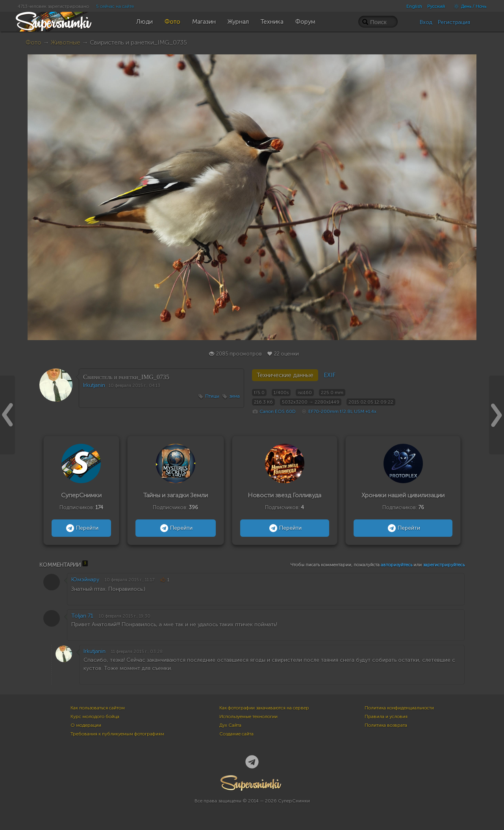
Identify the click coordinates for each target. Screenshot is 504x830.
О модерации (86, 725)
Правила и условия (386, 716)
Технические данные (285, 375)
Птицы (212, 396)
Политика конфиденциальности (399, 708)
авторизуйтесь (397, 565)
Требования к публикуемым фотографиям (117, 734)
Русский (436, 6)
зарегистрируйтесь (444, 565)
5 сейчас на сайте (115, 6)
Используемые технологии (248, 716)
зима (234, 396)
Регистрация (454, 22)
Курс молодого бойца (95, 716)
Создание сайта (236, 734)
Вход (426, 22)
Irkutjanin (94, 385)
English (414, 6)
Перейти (81, 528)
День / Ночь (468, 6)
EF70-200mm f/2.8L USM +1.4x (342, 411)
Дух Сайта (230, 725)
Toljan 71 (82, 616)
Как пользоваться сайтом (98, 708)
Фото (33, 42)
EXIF (330, 375)
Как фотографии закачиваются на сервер (264, 708)
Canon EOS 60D (278, 411)
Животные (66, 42)
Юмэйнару (85, 580)
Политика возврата (386, 725)
